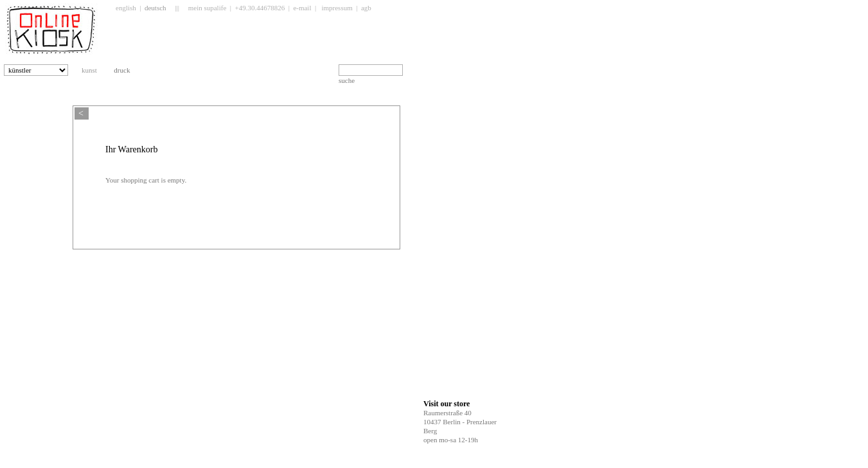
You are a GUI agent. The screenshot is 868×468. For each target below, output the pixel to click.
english (126, 8)
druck (127, 70)
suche (347, 80)
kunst (94, 70)
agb (366, 8)
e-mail (302, 8)
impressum (337, 8)
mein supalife (208, 8)
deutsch (155, 8)
